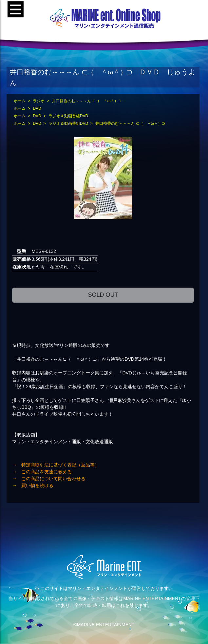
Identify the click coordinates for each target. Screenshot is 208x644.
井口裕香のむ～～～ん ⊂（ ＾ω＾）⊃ (89, 101)
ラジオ (39, 101)
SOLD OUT (103, 295)
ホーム (20, 101)
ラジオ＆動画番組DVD (68, 116)
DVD (37, 108)
